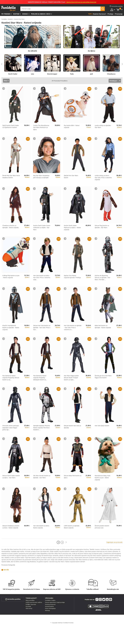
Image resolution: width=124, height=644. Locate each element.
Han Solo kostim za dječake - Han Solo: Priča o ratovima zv (73, 328)
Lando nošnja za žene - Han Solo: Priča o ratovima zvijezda (103, 178)
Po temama (6, 14)
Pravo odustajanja (50, 608)
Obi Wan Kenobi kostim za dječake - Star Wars (42, 477)
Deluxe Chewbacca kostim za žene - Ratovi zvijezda (11, 527)
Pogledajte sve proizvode (115, 542)
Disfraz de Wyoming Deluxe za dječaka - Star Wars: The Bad (102, 278)
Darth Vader (13, 74)
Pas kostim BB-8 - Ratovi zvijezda (72, 126)
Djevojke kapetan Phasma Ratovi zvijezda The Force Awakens (42, 428)
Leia (33, 74)
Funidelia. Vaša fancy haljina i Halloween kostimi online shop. (8, 9)
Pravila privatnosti (50, 604)
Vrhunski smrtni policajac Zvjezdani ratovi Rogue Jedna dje (11, 428)
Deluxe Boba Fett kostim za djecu (73, 477)
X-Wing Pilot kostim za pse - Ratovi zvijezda (11, 277)
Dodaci (25, 14)
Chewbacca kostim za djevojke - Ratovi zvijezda (11, 227)
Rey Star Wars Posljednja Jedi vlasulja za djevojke (41, 177)
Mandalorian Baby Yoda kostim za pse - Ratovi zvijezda (102, 478)
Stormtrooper (52, 74)
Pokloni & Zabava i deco (41, 14)
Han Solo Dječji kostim (102, 426)
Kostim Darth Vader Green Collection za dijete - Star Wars (42, 228)
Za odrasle (33, 51)
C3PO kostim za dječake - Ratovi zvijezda (72, 527)
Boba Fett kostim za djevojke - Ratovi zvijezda (103, 327)
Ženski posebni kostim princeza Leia (102, 527)
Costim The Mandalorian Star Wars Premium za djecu (41, 127)
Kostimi (16, 14)
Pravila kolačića (49, 606)
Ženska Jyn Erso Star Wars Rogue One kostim (103, 377)
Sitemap (47, 610)
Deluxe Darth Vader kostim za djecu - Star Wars (11, 477)
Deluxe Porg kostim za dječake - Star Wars (102, 227)
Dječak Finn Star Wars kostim (71, 177)
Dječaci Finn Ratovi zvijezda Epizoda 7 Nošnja (72, 277)
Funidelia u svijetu (50, 600)
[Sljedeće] (66, 542)
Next (122, 64)
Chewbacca (111, 74)
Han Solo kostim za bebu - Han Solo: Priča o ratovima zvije (42, 278)
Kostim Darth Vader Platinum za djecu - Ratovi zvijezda (72, 228)
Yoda (72, 74)
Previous (2, 64)
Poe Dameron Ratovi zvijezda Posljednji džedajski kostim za (40, 378)
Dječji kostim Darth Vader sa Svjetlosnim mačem (11, 126)
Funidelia (4, 19)
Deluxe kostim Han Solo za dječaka (72, 427)
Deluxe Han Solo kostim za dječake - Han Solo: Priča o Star (42, 328)
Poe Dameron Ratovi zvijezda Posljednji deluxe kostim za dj (11, 378)
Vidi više (6, 570)
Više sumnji (29, 608)
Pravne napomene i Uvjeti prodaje (55, 602)
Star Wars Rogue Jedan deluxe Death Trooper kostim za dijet (71, 378)
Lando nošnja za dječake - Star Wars (103, 126)
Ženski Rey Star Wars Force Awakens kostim (11, 177)
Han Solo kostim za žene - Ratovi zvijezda (42, 527)
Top (90, 14)
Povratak (28, 606)
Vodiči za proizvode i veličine (34, 602)
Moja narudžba (30, 600)
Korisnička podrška (13, 599)
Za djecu (91, 51)
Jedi (91, 74)
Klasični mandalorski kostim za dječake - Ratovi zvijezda (11, 328)
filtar (6, 81)
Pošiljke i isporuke (31, 604)
